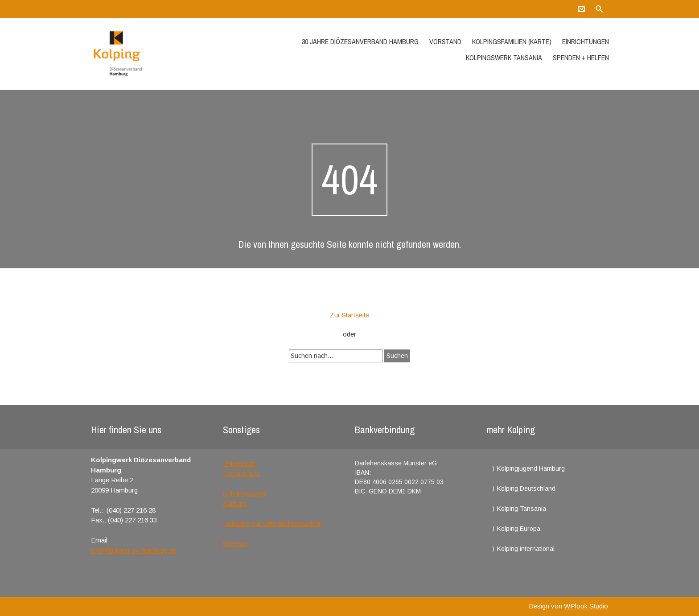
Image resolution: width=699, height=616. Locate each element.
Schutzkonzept (245, 494)
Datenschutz (241, 474)
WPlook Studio (586, 606)
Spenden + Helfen (581, 57)
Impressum (240, 463)
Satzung (235, 503)
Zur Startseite (349, 315)
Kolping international (526, 549)
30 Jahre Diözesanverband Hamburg (360, 41)
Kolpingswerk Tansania (504, 57)
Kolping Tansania (522, 509)
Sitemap (235, 544)
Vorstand (445, 41)
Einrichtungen (586, 41)
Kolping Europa (519, 529)
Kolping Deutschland (526, 489)
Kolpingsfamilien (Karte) (512, 41)
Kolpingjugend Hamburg (531, 468)
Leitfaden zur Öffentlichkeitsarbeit (272, 524)
